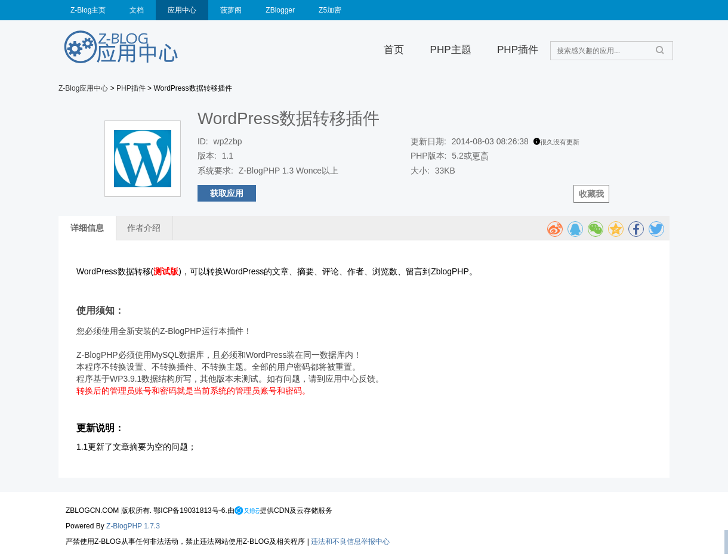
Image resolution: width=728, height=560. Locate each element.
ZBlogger (280, 10)
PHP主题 (451, 50)
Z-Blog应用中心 (83, 88)
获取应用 (227, 193)
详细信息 (87, 228)
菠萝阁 (231, 10)
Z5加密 (330, 10)
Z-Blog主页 (88, 10)
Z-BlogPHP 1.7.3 (133, 526)
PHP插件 (518, 50)
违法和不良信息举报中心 (350, 542)
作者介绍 (144, 228)
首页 (394, 50)
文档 (137, 10)
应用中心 (182, 10)
